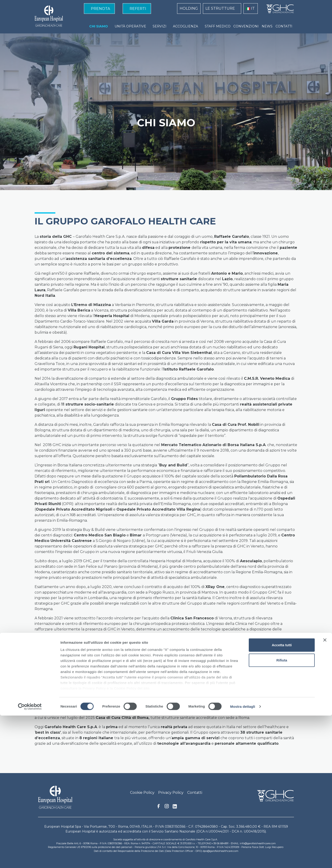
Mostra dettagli (243, 859)
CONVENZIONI (246, 26)
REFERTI (138, 9)
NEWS (267, 26)
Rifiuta (282, 813)
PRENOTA (100, 9)
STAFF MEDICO (218, 26)
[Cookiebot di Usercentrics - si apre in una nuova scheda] (30, 859)
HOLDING (189, 8)
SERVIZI (160, 26)
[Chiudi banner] (325, 793)
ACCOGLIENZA (185, 26)
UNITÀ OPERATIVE (130, 26)
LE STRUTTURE (220, 8)
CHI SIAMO (99, 26)
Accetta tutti (282, 798)
